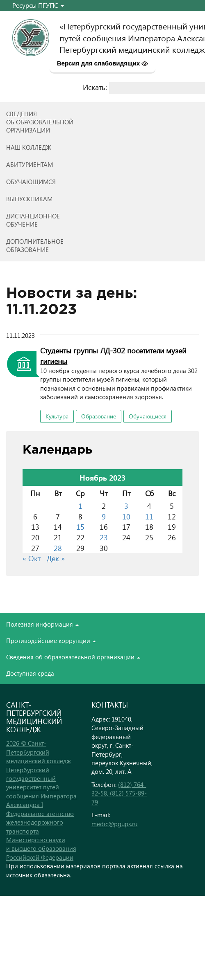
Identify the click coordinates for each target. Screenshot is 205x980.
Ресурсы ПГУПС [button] (38, 5)
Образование (99, 416)
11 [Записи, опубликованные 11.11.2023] (149, 516)
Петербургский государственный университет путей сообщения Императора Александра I (41, 787)
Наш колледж (29, 147)
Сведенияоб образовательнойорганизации (40, 122)
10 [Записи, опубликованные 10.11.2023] (126, 516)
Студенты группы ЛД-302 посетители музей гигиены (113, 356)
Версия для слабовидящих (103, 63)
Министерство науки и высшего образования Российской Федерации (41, 849)
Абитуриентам (30, 164)
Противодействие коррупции (51, 641)
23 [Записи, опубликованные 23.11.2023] (104, 537)
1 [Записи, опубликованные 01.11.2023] (80, 506)
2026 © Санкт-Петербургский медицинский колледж (39, 752)
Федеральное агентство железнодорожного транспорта (40, 822)
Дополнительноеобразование (35, 245)
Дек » (56, 558)
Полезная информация (42, 624)
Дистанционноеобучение (33, 220)
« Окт (32, 558)
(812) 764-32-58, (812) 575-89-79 (119, 793)
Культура (57, 416)
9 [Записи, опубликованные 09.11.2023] (104, 516)
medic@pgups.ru (114, 824)
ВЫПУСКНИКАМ (29, 199)
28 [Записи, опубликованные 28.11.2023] (58, 548)
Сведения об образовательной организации (73, 657)
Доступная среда (30, 673)
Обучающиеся (148, 416)
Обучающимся (31, 182)
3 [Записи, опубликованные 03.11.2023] (126, 506)
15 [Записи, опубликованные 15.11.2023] (80, 527)
